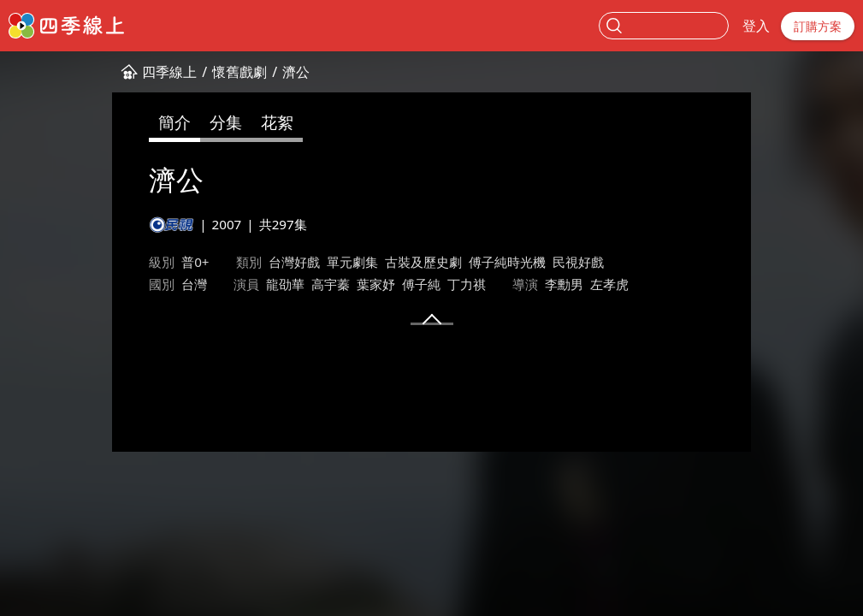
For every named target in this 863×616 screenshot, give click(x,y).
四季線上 (74, 72)
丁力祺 (287, 284)
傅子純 (242, 284)
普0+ (100, 262)
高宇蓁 (151, 284)
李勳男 (384, 284)
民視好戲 (482, 262)
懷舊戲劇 (145, 72)
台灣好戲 (198, 262)
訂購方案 (818, 26)
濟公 (201, 72)
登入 (756, 26)
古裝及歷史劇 (328, 262)
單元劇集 (257, 262)
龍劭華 (106, 284)
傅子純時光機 (411, 262)
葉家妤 (196, 284)
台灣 (580, 262)
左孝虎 (430, 284)
